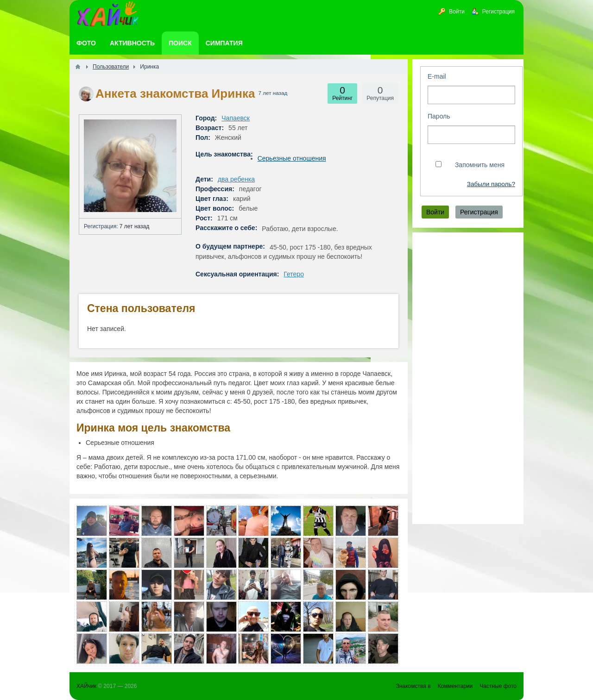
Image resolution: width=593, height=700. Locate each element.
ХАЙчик (86, 686)
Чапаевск (236, 118)
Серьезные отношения (292, 158)
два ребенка (236, 179)
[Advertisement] (468, 378)
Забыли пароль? (491, 184)
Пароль (439, 116)
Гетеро (294, 274)
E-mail (437, 76)
